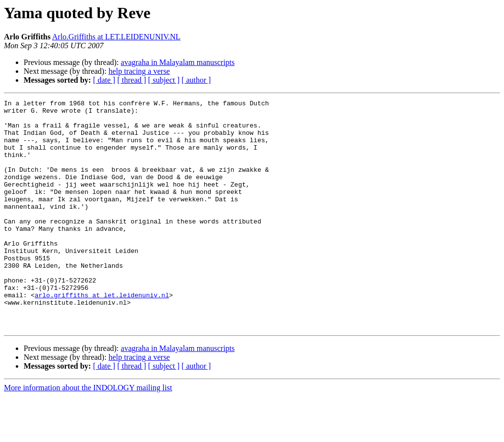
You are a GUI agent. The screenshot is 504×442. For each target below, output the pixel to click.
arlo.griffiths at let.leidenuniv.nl (102, 335)
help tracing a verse (139, 71)
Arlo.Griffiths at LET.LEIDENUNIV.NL (116, 37)
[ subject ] (164, 80)
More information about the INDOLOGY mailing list (88, 433)
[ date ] (104, 80)
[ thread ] (132, 80)
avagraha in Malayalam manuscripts (177, 62)
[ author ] (196, 80)
